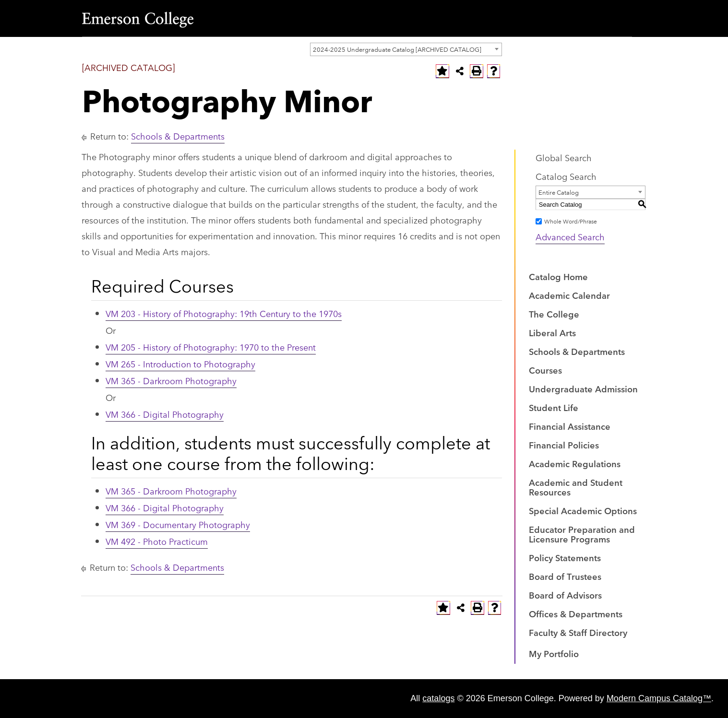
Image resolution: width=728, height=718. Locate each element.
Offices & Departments (576, 613)
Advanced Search (570, 236)
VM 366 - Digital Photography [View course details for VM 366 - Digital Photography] (165, 414)
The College (554, 314)
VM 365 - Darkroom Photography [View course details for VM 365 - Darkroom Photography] (171, 380)
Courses (545, 370)
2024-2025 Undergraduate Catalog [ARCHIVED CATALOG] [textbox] (397, 49)
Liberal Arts (552, 332)
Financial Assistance (570, 426)
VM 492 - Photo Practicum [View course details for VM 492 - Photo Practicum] (157, 541)
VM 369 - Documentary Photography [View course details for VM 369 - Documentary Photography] (178, 524)
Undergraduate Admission (583, 388)
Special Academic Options (583, 510)
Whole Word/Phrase (571, 221)
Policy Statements (565, 557)
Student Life (554, 407)
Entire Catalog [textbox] (559, 192)
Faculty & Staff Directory (578, 632)
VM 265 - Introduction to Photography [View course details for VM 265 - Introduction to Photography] (180, 364)
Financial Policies (564, 445)
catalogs (438, 698)
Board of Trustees (565, 576)
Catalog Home (558, 276)
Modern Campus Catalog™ (659, 698)
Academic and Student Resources (576, 487)
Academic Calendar (569, 295)
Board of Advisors (565, 595)
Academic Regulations (575, 463)
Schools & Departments (178, 136)
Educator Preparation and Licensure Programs (582, 534)
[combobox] (406, 49)
